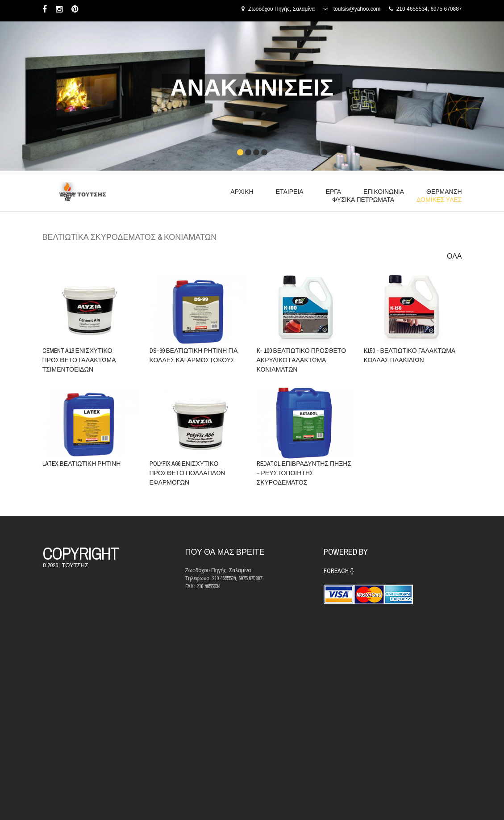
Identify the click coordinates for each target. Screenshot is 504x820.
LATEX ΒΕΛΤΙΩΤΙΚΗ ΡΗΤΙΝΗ (82, 464)
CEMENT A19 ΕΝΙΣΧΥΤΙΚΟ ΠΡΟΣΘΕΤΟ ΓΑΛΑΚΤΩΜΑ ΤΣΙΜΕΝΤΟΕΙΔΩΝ (79, 360)
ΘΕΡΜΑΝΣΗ (444, 192)
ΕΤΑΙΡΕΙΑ (290, 192)
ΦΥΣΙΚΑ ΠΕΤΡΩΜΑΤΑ (363, 200)
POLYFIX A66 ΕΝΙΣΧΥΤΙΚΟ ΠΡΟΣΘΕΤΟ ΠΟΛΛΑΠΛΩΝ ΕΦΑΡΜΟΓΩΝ (187, 473)
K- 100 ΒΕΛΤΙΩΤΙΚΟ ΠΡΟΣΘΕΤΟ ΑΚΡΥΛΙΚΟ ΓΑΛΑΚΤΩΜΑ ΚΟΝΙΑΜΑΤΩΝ (301, 360)
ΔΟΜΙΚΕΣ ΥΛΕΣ (439, 200)
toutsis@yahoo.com (357, 9)
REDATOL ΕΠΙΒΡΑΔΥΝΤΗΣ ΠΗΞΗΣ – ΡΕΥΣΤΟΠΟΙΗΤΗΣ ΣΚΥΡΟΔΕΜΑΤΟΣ (304, 473)
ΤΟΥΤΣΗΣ (75, 565)
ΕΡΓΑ (333, 192)
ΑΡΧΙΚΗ (242, 192)
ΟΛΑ (454, 256)
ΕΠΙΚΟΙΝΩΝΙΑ (384, 192)
